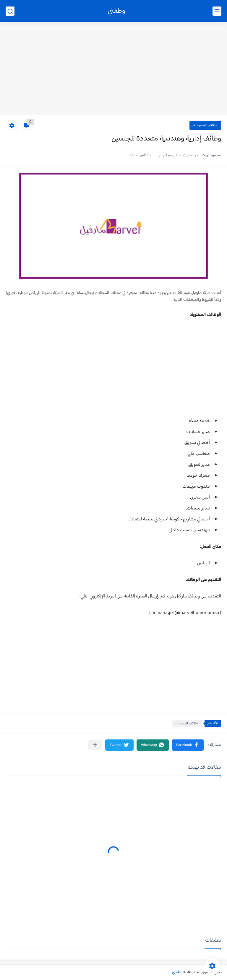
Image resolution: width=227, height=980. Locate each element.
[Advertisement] (113, 69)
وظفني (116, 11)
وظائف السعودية (205, 125)
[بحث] (10, 11)
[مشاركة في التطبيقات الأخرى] (95, 745)
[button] (188, 745)
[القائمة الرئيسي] (217, 11)
